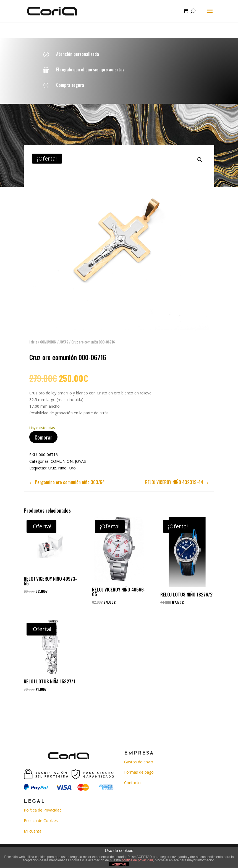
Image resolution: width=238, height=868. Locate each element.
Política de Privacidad (43, 810)
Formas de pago (139, 772)
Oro (72, 463)
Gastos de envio (139, 762)
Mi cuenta (33, 831)
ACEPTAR (119, 864)
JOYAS (64, 337)
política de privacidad (138, 860)
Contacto (132, 783)
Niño (62, 463)
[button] (200, 154)
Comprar (43, 432)
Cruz (52, 463)
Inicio (33, 337)
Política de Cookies (41, 821)
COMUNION (48, 337)
